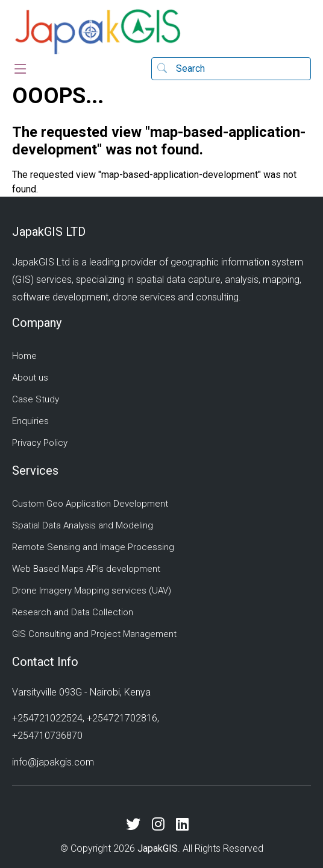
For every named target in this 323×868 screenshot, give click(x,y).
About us (30, 378)
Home (24, 356)
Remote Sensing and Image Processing (93, 547)
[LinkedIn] (187, 825)
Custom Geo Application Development (90, 504)
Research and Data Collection (73, 612)
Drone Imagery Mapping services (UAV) (92, 591)
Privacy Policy (40, 443)
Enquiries (30, 421)
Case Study (36, 399)
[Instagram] (163, 825)
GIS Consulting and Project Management (94, 634)
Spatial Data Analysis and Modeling (83, 525)
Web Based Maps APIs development (86, 569)
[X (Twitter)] (138, 825)
